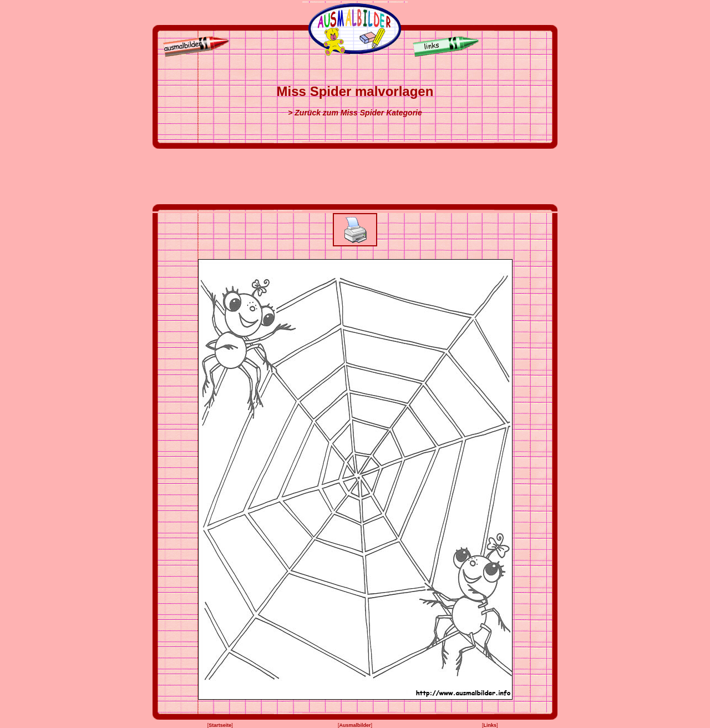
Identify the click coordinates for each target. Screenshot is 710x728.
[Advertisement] (355, 176)
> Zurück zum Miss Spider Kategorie (355, 113)
